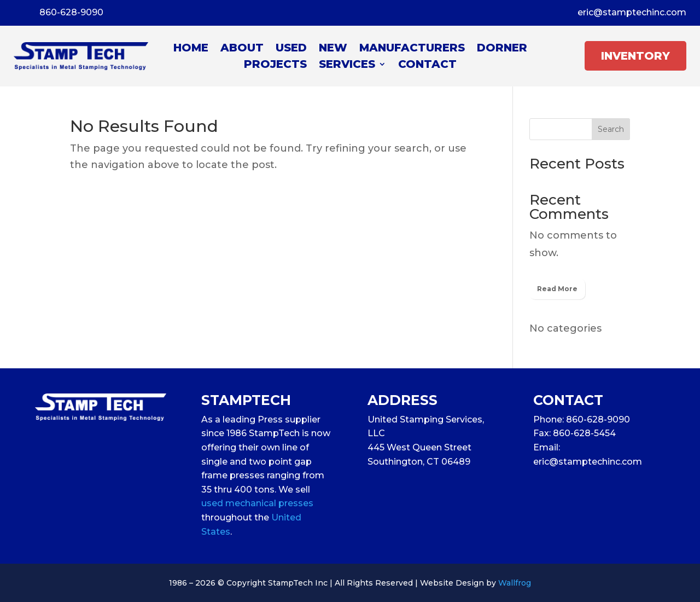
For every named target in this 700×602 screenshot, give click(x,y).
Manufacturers (412, 49)
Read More (557, 289)
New (333, 49)
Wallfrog (515, 583)
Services (347, 65)
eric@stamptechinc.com (632, 12)
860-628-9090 (71, 12)
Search (611, 129)
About (242, 49)
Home (191, 49)
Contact (427, 65)
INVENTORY (635, 56)
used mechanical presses (257, 503)
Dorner (502, 49)
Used (291, 49)
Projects (275, 65)
